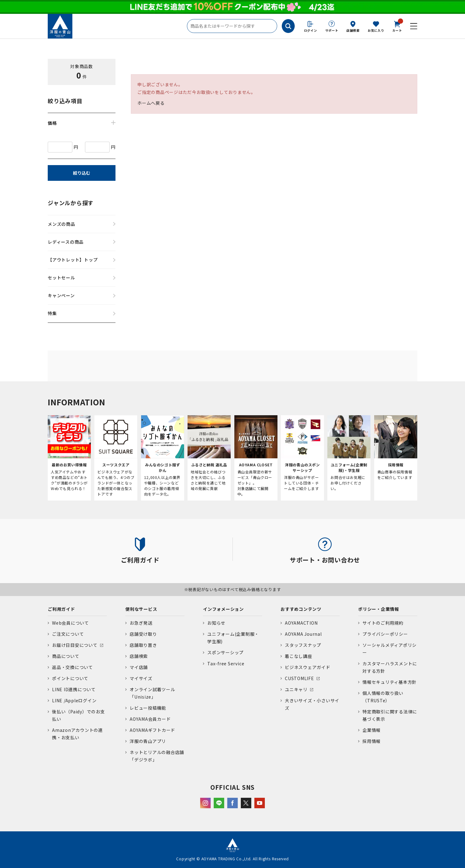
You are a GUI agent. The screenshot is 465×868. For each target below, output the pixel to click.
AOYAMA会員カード (150, 719)
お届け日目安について (75, 645)
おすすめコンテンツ (301, 609)
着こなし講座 (299, 656)
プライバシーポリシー (385, 634)
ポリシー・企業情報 (379, 609)
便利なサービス (141, 609)
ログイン (311, 30)
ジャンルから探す (71, 203)
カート (397, 26)
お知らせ (216, 623)
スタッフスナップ (303, 645)
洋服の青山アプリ (148, 741)
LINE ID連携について (74, 689)
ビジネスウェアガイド (308, 667)
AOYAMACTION (301, 623)
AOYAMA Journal (303, 634)
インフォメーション (223, 609)
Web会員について (71, 623)
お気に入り (376, 30)
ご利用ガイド (61, 609)
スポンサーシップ (225, 652)
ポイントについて (70, 678)
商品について (66, 656)
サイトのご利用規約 (383, 623)
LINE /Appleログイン (74, 700)
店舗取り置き (143, 645)
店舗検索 (353, 30)
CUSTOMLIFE (299, 678)
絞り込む (82, 173)
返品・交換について (73, 667)
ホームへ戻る (151, 103)
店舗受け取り (143, 634)
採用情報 (372, 741)
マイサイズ (141, 678)
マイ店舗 (139, 667)
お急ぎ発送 (141, 623)
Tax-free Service (226, 663)
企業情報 (372, 730)
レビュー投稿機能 (148, 708)
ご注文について (68, 634)
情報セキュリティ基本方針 (390, 682)
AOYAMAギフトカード (152, 730)
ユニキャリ (296, 689)
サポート (332, 30)
